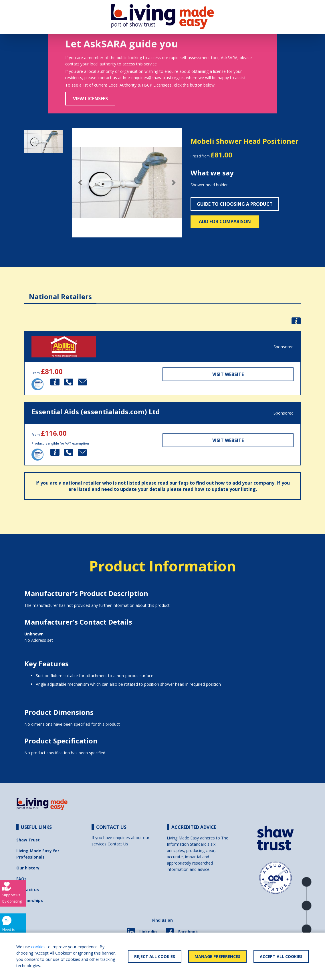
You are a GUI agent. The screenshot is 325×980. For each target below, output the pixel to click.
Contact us (28, 890)
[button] (80, 183)
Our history (28, 868)
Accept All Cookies (281, 956)
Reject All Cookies (155, 956)
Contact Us (118, 844)
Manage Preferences (217, 956)
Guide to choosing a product (235, 204)
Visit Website (228, 374)
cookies (38, 947)
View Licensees (90, 99)
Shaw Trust (28, 840)
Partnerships (30, 900)
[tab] (60, 292)
